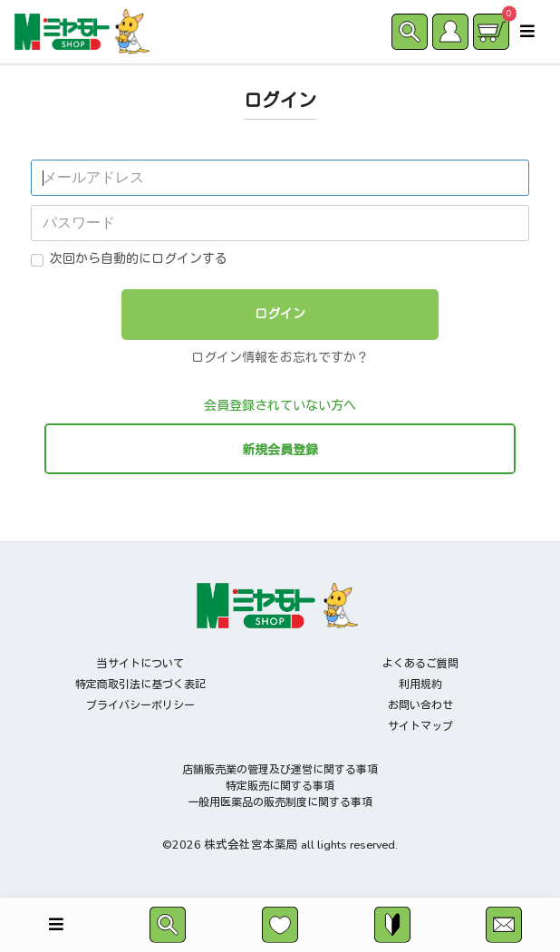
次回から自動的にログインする (139, 259)
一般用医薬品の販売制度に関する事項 (280, 802)
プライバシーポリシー (140, 705)
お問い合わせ (420, 705)
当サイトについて (140, 664)
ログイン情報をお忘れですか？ (280, 358)
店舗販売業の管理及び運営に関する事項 (280, 770)
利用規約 (420, 685)
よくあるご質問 (420, 664)
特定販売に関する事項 (280, 786)
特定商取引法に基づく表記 (140, 685)
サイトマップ (420, 726)
